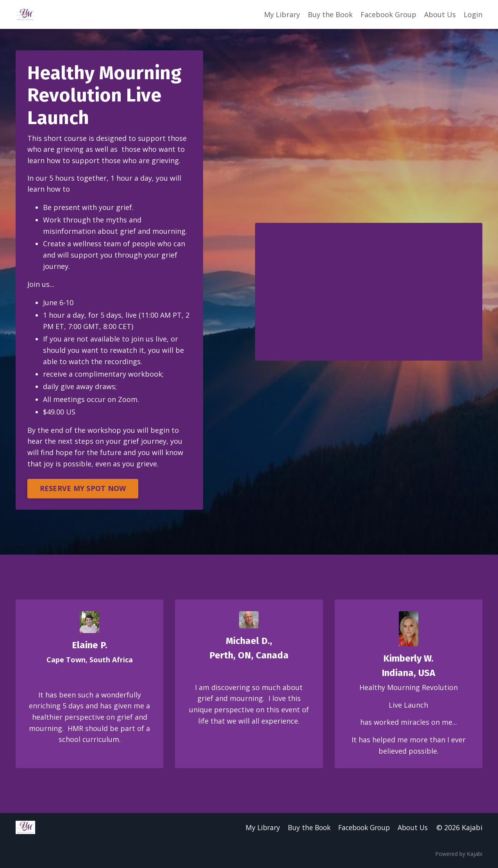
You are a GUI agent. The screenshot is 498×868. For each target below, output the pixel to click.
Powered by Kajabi (459, 855)
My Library (282, 14)
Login (473, 14)
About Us (440, 14)
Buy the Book (330, 14)
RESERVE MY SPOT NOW (83, 489)
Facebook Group (388, 14)
